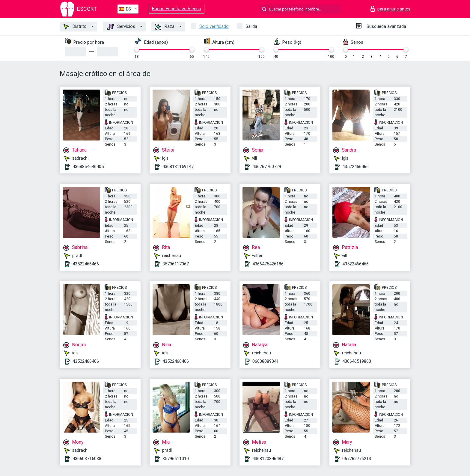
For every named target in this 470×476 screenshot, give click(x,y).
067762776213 (357, 459)
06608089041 (266, 361)
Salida (251, 26)
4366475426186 (268, 264)
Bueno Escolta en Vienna (177, 9)
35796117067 (176, 264)
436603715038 (87, 459)
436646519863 (357, 361)
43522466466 (355, 167)
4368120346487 (268, 459)
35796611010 (176, 459)
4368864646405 (88, 167)
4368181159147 (178, 167)
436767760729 (267, 167)
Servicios (121, 27)
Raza (165, 27)
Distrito (75, 27)
